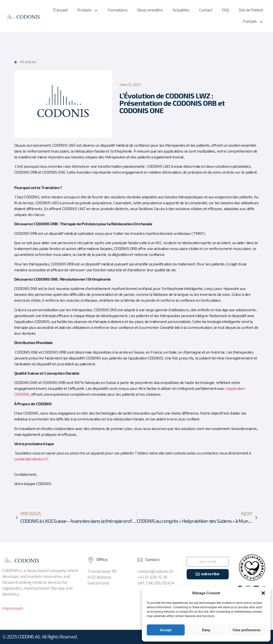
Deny (206, 630)
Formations (118, 10)
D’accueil (60, 10)
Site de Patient (251, 10)
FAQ (225, 10)
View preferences (247, 630)
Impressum (13, 608)
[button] (263, 593)
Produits (88, 11)
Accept (166, 630)
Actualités (181, 10)
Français (253, 22)
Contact (206, 10)
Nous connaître (150, 10)
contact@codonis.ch (30, 459)
